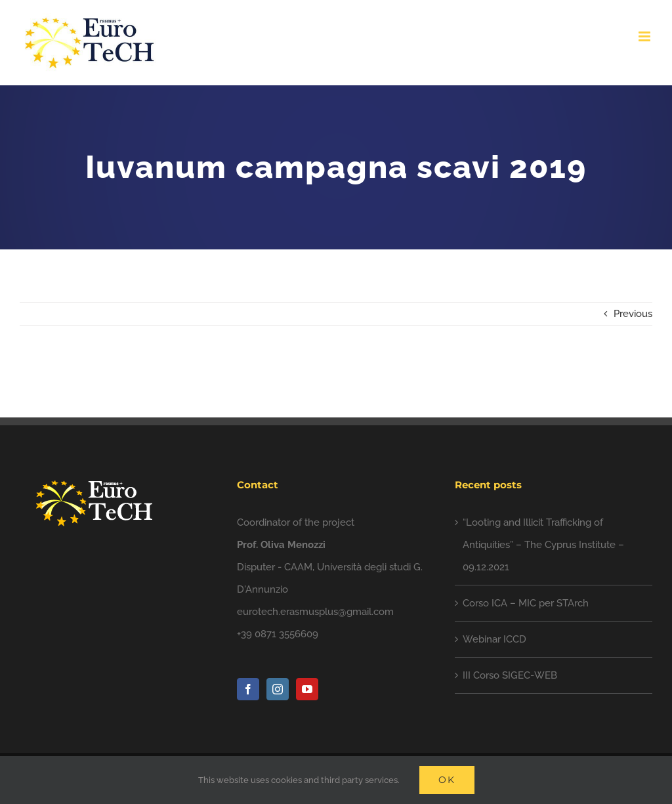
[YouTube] (307, 689)
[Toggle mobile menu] (645, 36)
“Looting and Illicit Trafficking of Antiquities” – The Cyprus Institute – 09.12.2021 (543, 545)
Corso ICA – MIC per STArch (526, 603)
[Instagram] (278, 689)
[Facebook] (248, 689)
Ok (447, 780)
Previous (633, 314)
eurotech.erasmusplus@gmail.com (315, 612)
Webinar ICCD (494, 639)
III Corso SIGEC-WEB (510, 675)
